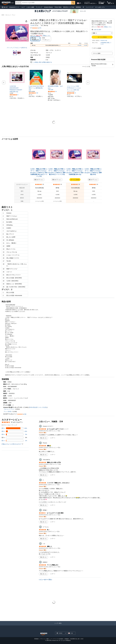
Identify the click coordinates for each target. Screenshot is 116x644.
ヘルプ (23, 7)
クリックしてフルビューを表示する (17, 48)
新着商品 (78, 7)
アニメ (14, 15)
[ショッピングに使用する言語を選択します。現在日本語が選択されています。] (60, 633)
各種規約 (67, 639)
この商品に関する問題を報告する (41, 62)
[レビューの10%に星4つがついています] (14, 431)
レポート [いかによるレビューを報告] (53, 557)
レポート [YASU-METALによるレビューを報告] (53, 475)
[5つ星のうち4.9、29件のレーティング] (71, 93)
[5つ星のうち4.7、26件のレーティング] (52, 91)
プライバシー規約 (44, 639)
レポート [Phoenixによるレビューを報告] (53, 455)
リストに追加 (97, 53)
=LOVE (32, 25)
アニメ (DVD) (8, 412)
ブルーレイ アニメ (9, 409)
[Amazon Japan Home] (44, 634)
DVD (3, 15)
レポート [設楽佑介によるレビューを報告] (53, 574)
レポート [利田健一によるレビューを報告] (53, 522)
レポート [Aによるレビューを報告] (53, 505)
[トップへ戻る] (58, 625)
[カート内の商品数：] (111, 3)
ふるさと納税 (30, 7)
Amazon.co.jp (104, 40)
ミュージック (90, 7)
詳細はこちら (108, 27)
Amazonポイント (14, 7)
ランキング (39, 7)
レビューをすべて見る (45, 580)
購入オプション (39, 180)
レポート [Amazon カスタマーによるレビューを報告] (53, 438)
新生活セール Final (69, 7)
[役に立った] (43, 438)
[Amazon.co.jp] (8, 3)
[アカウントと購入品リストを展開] (96, 4)
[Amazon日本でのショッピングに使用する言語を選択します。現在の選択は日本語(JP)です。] (79, 3)
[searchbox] (46, 3)
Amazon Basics (48, 7)
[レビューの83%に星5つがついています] (14, 428)
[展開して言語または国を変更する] (82, 3)
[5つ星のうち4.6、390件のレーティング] (33, 93)
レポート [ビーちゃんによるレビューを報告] (53, 538)
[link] (17, 89)
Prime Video (58, 7)
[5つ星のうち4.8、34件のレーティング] (14, 95)
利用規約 (36, 639)
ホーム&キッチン (100, 7)
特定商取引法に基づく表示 (77, 639)
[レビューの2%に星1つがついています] (14, 441)
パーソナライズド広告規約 (57, 639)
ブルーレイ (8, 15)
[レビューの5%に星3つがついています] (14, 434)
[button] (5, 7)
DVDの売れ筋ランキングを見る (38, 407)
